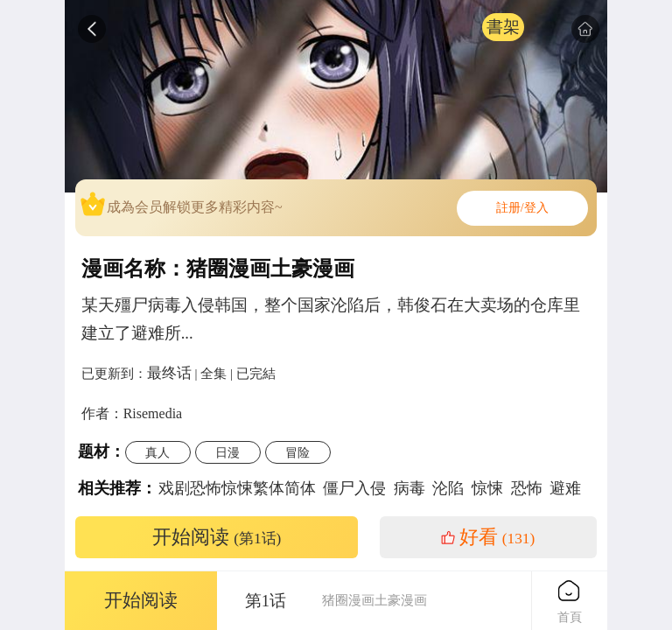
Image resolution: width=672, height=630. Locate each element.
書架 (503, 27)
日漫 (227, 452)
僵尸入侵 (354, 488)
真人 (157, 452)
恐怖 (527, 488)
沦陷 (448, 488)
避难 (565, 488)
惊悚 (487, 488)
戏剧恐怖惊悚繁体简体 (237, 488)
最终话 (169, 373)
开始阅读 (217, 537)
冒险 (297, 452)
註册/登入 (522, 208)
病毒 (409, 488)
